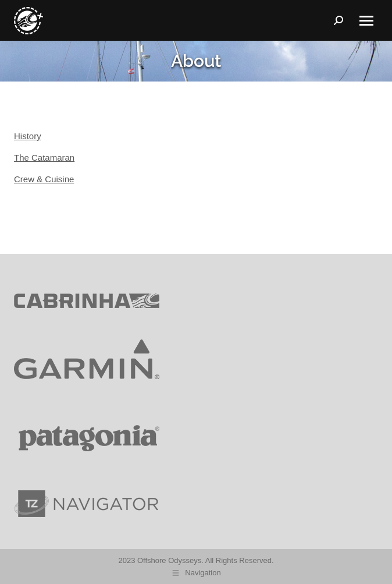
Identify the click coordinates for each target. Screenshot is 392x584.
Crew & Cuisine (44, 179)
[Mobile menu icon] (366, 21)
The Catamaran (44, 157)
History (28, 136)
